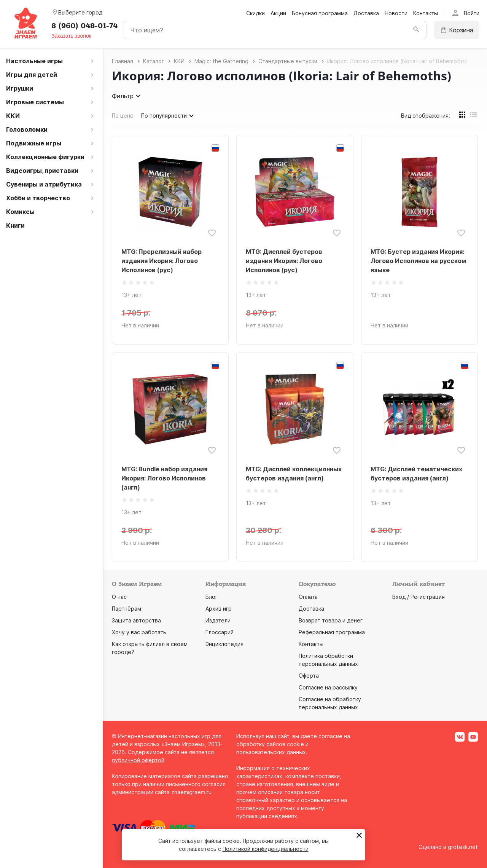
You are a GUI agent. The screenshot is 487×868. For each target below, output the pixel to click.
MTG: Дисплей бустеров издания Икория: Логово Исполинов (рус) (284, 261)
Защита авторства (136, 620)
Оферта (309, 676)
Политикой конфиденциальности (266, 849)
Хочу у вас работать (139, 632)
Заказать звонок (71, 36)
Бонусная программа (320, 13)
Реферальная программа (332, 632)
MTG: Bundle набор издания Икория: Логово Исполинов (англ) (164, 478)
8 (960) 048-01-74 (84, 26)
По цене (123, 116)
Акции (278, 13)
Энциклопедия (224, 644)
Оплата (308, 597)
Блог (212, 597)
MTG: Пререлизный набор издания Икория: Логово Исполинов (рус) (162, 261)
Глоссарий (220, 632)
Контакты (426, 13)
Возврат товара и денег (331, 620)
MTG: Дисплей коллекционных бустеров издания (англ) (294, 474)
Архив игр (219, 609)
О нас (119, 597)
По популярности (169, 116)
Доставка (366, 13)
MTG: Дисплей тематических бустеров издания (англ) (416, 474)
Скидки (255, 13)
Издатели (218, 620)
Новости (396, 13)
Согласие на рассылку (328, 687)
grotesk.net (463, 847)
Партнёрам (127, 609)
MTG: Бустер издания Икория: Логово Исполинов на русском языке (418, 261)
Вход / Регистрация (419, 597)
